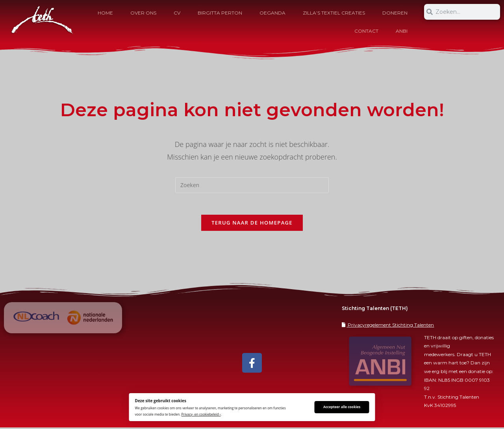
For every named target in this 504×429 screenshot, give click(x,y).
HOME (105, 13)
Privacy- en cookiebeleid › (201, 414)
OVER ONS (143, 13)
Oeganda (272, 13)
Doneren (395, 13)
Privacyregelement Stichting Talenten (391, 326)
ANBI (402, 31)
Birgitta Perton (220, 13)
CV (177, 13)
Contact (366, 31)
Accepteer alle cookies (342, 407)
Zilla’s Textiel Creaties (334, 13)
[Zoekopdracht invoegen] (252, 185)
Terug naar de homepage (252, 225)
